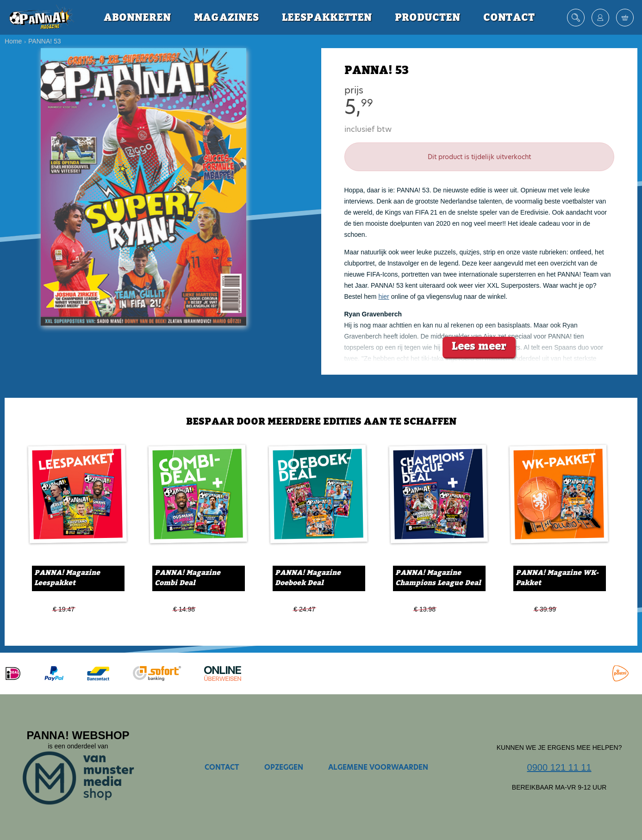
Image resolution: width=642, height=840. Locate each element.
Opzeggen (284, 767)
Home (13, 41)
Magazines (226, 18)
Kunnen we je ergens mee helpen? (559, 747)
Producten (427, 18)
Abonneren (137, 18)
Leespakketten (327, 18)
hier (383, 296)
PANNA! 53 (45, 41)
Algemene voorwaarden (378, 767)
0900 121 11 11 (559, 767)
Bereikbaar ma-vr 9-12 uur (559, 787)
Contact (509, 18)
